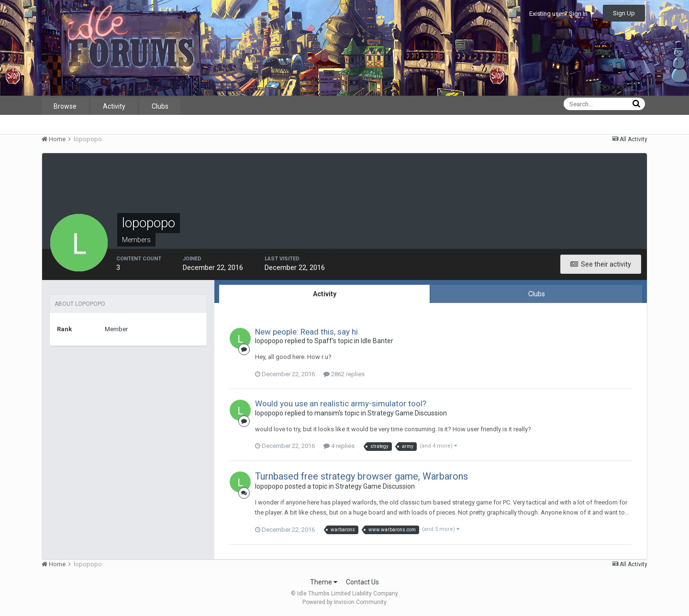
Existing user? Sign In (562, 14)
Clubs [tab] (537, 294)
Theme (324, 582)
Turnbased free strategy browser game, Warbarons (361, 476)
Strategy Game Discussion (407, 413)
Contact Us (362, 582)
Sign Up (624, 13)
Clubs (160, 106)
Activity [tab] (325, 294)
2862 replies (344, 374)
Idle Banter (377, 341)
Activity (114, 106)
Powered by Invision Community (344, 602)
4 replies (339, 446)
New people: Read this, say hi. (307, 332)
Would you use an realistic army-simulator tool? (341, 403)
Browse (65, 106)
